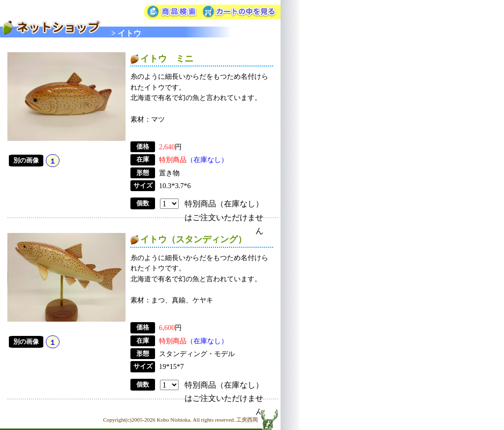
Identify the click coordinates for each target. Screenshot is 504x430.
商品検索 (172, 12)
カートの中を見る (241, 12)
